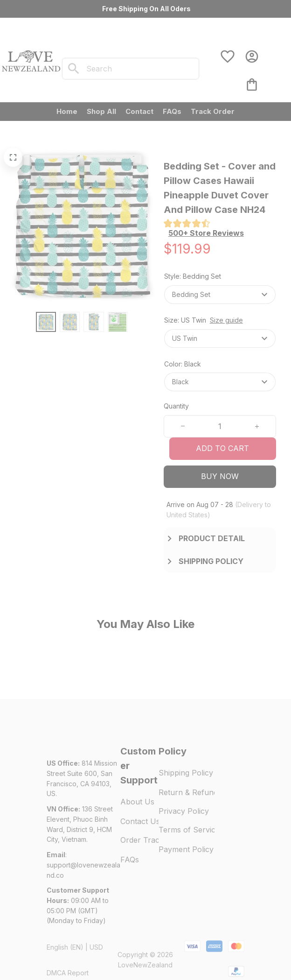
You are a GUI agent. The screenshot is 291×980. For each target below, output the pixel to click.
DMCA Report (68, 952)
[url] (83, 849)
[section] (206, 233)
